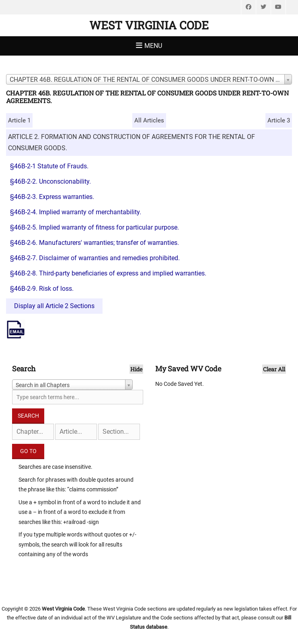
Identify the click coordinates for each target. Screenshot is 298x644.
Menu (153, 46)
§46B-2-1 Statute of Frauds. (49, 166)
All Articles (149, 120)
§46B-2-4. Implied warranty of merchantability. (76, 212)
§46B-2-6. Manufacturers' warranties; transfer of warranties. (95, 243)
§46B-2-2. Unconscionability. (50, 181)
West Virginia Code (149, 25)
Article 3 (279, 120)
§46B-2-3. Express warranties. (52, 197)
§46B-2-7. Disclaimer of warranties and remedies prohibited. (95, 258)
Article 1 (19, 120)
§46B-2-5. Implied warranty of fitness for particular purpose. (95, 227)
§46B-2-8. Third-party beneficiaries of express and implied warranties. (108, 273)
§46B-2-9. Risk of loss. (42, 289)
